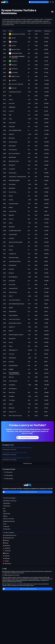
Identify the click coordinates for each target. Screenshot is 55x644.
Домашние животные (9, 521)
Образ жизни (7, 514)
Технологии (6, 526)
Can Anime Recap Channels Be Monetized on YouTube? (16, 458)
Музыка (5, 516)
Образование (7, 503)
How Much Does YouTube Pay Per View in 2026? (15, 453)
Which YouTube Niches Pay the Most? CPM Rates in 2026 (17, 448)
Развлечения (7, 506)
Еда (4, 508)
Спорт (5, 524)
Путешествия (7, 529)
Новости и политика (9, 519)
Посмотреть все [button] (27, 463)
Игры (5, 511)
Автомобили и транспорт (10, 501)
